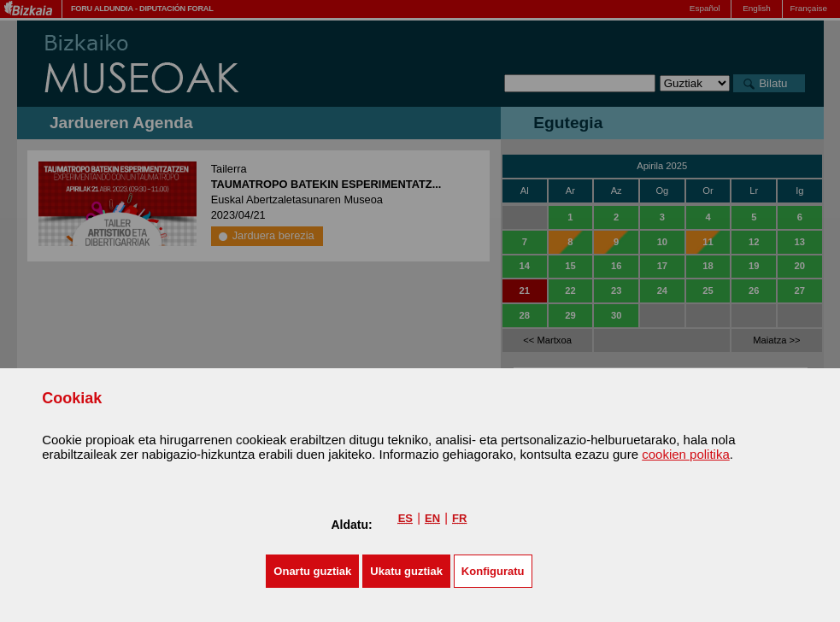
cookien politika (686, 454)
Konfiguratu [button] (493, 571)
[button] (312, 571)
